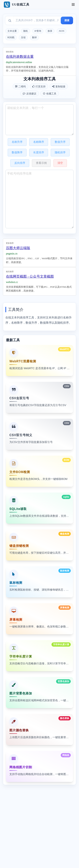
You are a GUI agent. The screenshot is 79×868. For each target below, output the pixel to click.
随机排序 (60, 152)
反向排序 (20, 163)
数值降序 (17, 152)
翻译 (34, 37)
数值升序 (60, 142)
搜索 (67, 20)
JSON (62, 31)
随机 (26, 31)
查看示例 (41, 163)
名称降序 (39, 142)
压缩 (23, 37)
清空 (60, 163)
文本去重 (12, 31)
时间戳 (11, 37)
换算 (50, 31)
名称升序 (17, 142)
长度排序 (39, 152)
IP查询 (38, 31)
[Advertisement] (39, 59)
